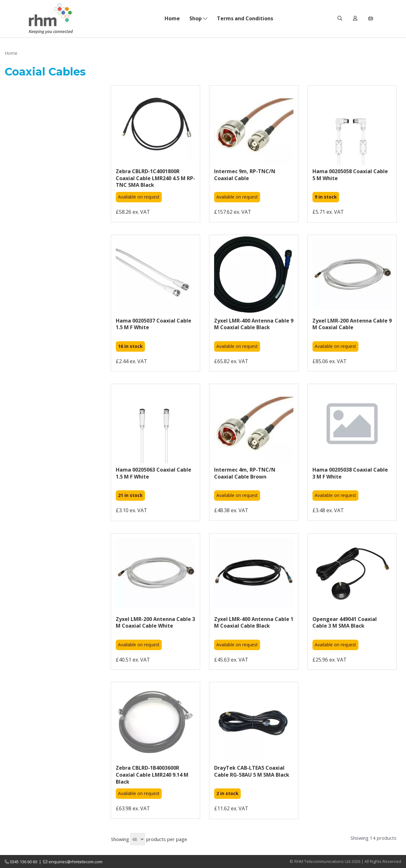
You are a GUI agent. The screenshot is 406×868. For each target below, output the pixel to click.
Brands (51, 97)
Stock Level (51, 166)
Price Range (19, 215)
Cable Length (51, 202)
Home (172, 18)
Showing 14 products (373, 838)
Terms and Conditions (245, 18)
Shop (198, 18)
